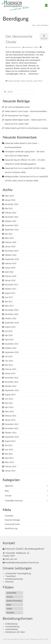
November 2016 (12, 314)
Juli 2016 (9, 331)
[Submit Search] (5, 92)
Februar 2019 (10, 263)
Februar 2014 (10, 416)
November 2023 (12, 204)
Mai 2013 (9, 454)
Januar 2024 (10, 200)
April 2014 (9, 407)
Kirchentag (29, 81)
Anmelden (9, 516)
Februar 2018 (10, 276)
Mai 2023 (9, 208)
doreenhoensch (16, 47)
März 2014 (9, 412)
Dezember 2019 (12, 251)
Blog (36, 47)
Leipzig (35, 81)
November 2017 (12, 285)
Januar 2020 (10, 247)
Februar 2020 (10, 242)
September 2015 (12, 352)
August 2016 (10, 327)
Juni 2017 (9, 297)
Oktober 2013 (11, 433)
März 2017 (9, 306)
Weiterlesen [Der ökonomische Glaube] (33, 74)
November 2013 (12, 428)
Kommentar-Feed (12, 524)
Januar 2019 (10, 268)
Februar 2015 (10, 369)
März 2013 (9, 462)
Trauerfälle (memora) (14, 501)
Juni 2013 (9, 450)
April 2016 (9, 340)
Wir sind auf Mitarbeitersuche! (17, 107)
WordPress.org (11, 528)
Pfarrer (40, 81)
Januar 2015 (10, 373)
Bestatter (17, 81)
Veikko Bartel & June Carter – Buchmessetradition (26, 111)
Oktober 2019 (11, 255)
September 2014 (12, 390)
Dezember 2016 (12, 310)
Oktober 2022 (11, 221)
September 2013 (12, 437)
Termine (8, 496)
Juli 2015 (9, 357)
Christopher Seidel (13, 152)
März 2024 (9, 196)
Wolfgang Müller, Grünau (15, 177)
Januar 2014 (10, 420)
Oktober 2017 (11, 289)
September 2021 (12, 230)
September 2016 (12, 323)
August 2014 (10, 395)
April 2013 (9, 458)
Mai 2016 (9, 335)
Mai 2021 (9, 234)
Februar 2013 (10, 466)
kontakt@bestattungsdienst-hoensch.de (21, 563)
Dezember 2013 (12, 424)
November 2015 (12, 344)
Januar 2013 (10, 471)
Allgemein (9, 486)
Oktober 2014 (11, 386)
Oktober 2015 (11, 348)
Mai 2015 (9, 365)
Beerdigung (10, 81)
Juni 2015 (9, 361)
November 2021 (12, 225)
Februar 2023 (10, 213)
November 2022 (12, 217)
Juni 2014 (9, 399)
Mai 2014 (9, 403)
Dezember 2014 (12, 378)
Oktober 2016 (11, 318)
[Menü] (46, 6)
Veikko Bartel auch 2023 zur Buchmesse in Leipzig (26, 128)
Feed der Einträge (12, 520)
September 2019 (12, 259)
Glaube (23, 81)
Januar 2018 (10, 280)
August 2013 (10, 441)
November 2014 (12, 382)
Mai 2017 (9, 302)
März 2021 (9, 238)
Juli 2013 (9, 445)
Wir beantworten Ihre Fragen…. (18, 116)
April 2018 (9, 272)
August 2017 (10, 293)
